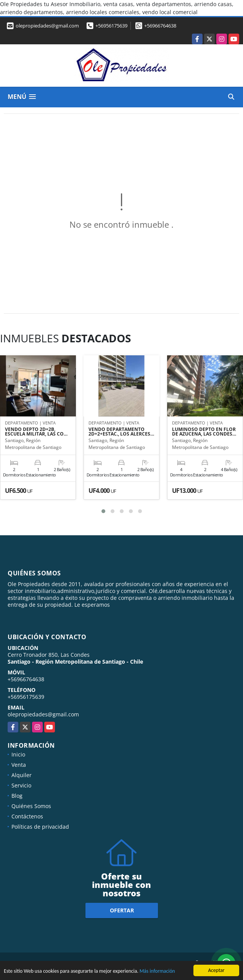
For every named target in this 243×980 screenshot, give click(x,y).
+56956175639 (111, 26)
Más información (157, 972)
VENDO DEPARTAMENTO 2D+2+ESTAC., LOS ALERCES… (121, 432)
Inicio (18, 754)
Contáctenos (27, 816)
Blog (17, 796)
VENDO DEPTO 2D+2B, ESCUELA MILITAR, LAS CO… (36, 432)
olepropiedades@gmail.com (43, 714)
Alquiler (22, 775)
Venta (19, 765)
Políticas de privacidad (40, 827)
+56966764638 (160, 26)
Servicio (21, 785)
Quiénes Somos (31, 806)
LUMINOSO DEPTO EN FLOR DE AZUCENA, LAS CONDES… (204, 432)
